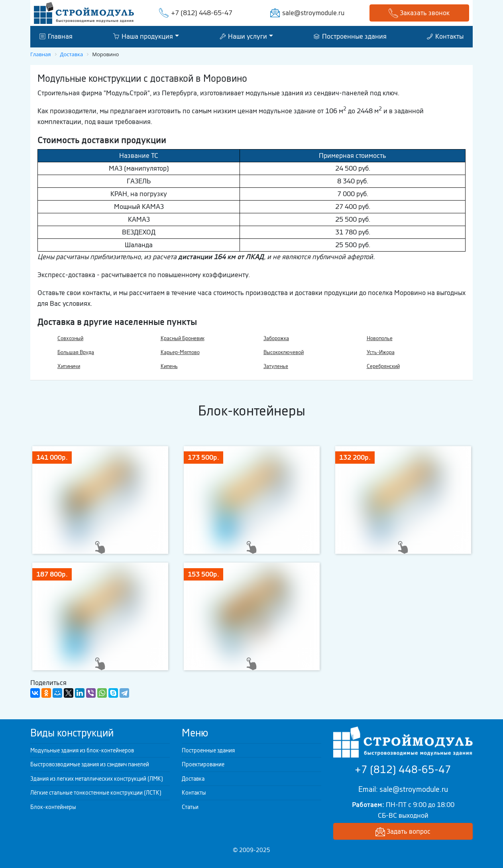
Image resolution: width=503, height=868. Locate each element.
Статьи (190, 807)
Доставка (193, 779)
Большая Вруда (76, 352)
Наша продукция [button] (143, 36)
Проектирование (203, 764)
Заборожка (276, 338)
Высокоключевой (284, 352)
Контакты (445, 36)
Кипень (169, 366)
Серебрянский (383, 366)
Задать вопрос (403, 832)
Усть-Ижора (381, 352)
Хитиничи (69, 366)
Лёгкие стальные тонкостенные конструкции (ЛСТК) (96, 793)
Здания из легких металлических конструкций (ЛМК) (97, 779)
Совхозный (70, 338)
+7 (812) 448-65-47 (202, 13)
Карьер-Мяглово (180, 352)
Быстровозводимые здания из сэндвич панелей (90, 764)
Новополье (380, 338)
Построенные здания (350, 36)
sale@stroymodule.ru (313, 13)
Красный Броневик (183, 338)
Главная (56, 36)
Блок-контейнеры (53, 807)
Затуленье (276, 366)
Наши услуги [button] (243, 36)
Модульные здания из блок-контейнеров (82, 750)
